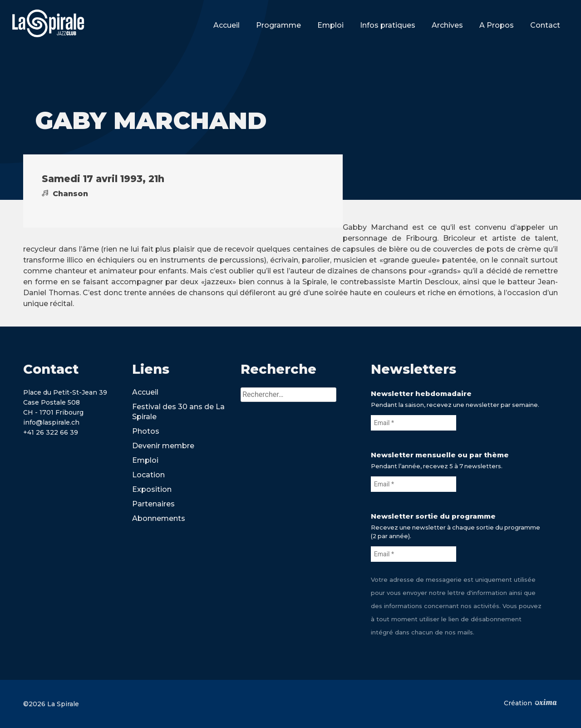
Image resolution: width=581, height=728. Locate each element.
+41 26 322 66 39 (51, 432)
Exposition (152, 489)
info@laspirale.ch (51, 422)
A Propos (497, 25)
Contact (545, 25)
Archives (447, 25)
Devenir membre (163, 446)
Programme (278, 25)
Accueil (226, 25)
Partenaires (153, 504)
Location (148, 475)
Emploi (330, 25)
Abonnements (159, 518)
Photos (146, 431)
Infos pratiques (388, 25)
